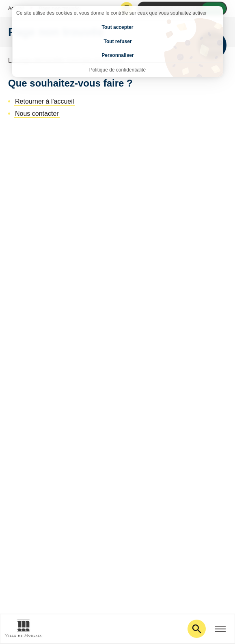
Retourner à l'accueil (44, 101)
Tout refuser (117, 41)
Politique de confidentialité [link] (117, 70)
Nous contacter (37, 114)
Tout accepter (118, 27)
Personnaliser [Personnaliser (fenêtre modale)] (117, 55)
